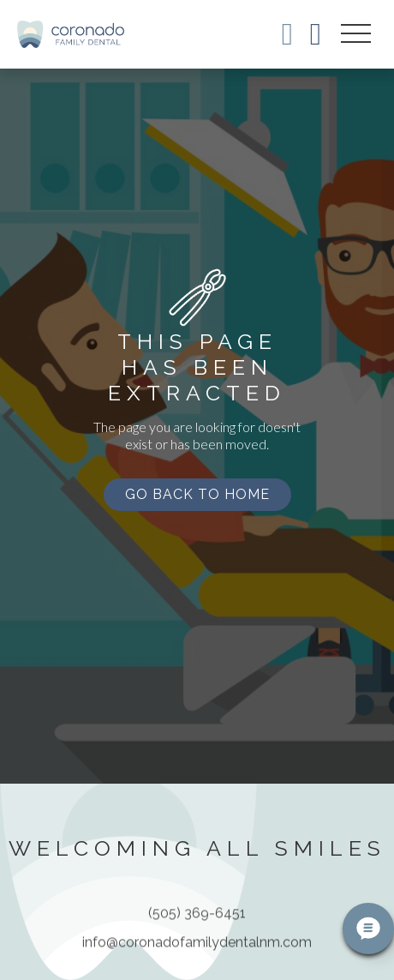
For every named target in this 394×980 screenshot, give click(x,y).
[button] (355, 34)
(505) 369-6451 (197, 920)
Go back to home (197, 494)
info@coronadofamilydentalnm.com (197, 950)
